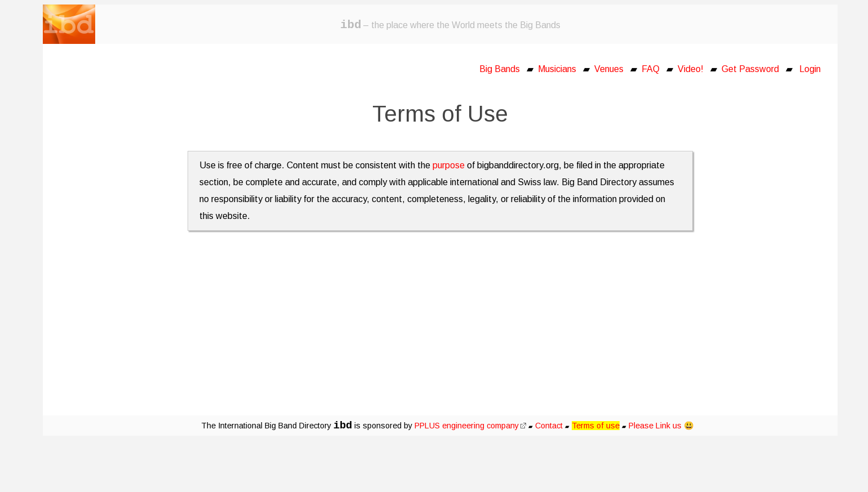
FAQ (651, 69)
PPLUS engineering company (470, 426)
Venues (609, 69)
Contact (549, 426)
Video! (691, 69)
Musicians (557, 69)
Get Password (750, 69)
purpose (449, 165)
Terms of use (596, 426)
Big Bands (500, 69)
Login (810, 69)
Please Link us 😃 (661, 426)
